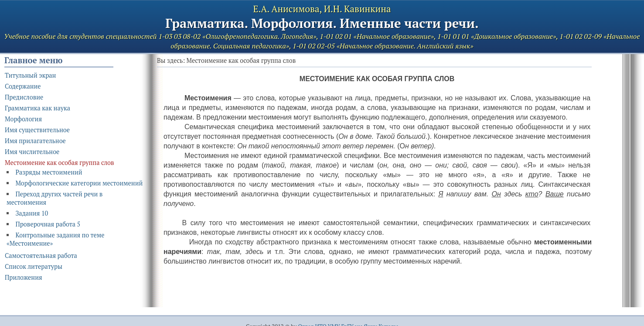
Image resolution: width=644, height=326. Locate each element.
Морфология (23, 119)
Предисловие (24, 97)
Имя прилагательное (35, 141)
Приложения (24, 277)
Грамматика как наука (37, 108)
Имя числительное (32, 152)
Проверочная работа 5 (48, 224)
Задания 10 (32, 213)
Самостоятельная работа (41, 256)
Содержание (23, 86)
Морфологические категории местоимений (79, 183)
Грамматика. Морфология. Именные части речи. (322, 23)
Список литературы (34, 266)
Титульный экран (30, 75)
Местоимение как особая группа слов (60, 163)
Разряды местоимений (49, 172)
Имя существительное (37, 130)
